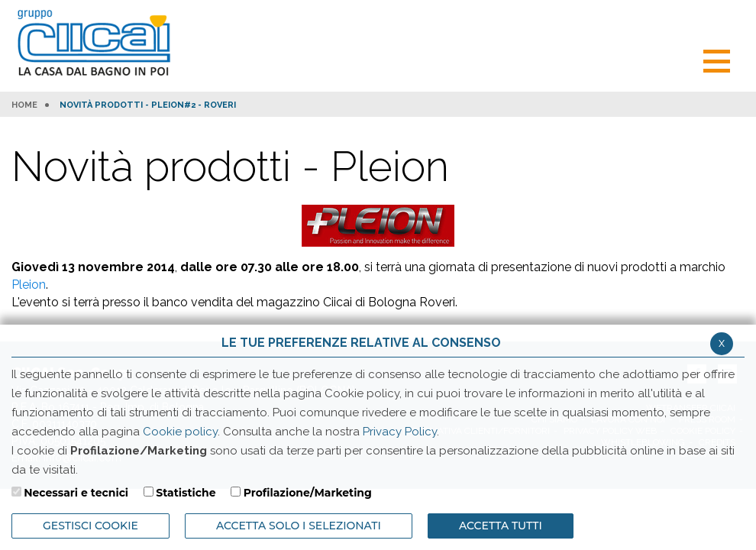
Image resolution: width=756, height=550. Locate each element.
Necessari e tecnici (76, 493)
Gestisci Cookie (90, 526)
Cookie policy (180, 432)
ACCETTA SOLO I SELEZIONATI (299, 526)
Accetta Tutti (501, 526)
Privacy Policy (400, 432)
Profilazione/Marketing (308, 493)
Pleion (29, 285)
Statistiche (186, 493)
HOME (24, 105)
